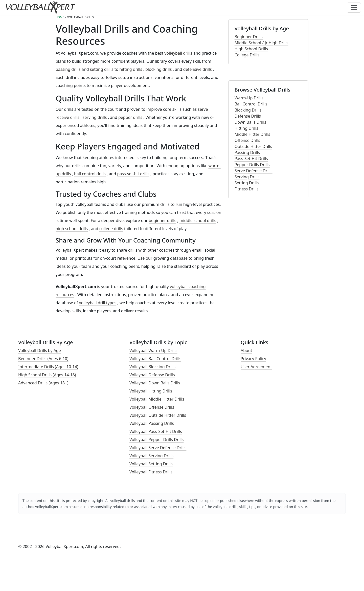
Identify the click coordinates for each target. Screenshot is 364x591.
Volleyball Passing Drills (152, 423)
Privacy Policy (253, 359)
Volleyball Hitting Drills (151, 391)
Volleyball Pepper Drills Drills (156, 440)
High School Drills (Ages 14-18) (47, 375)
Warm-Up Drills (249, 98)
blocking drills (158, 69)
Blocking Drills (248, 110)
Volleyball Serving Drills (151, 456)
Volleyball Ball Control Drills (155, 359)
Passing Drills (247, 152)
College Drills (247, 55)
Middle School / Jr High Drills (261, 43)
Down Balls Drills (250, 122)
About (246, 351)
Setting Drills (247, 183)
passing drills (68, 69)
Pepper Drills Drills (252, 165)
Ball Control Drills (251, 104)
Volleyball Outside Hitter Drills (158, 415)
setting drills (102, 69)
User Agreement (256, 367)
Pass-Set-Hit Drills (251, 159)
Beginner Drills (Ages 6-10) (43, 359)
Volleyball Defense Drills (152, 375)
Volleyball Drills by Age (40, 351)
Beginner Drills (249, 37)
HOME (60, 17)
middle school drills (198, 221)
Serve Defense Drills (254, 171)
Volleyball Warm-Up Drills (153, 351)
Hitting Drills (246, 128)
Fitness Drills (247, 189)
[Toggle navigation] (354, 8)
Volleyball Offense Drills (152, 407)
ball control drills (90, 174)
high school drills (72, 229)
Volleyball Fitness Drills (151, 472)
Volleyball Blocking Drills (152, 367)
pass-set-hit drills (133, 174)
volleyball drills (178, 53)
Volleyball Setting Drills (151, 464)
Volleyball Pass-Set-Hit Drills (156, 431)
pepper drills (130, 117)
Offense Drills (247, 140)
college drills (111, 229)
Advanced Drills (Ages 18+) (43, 383)
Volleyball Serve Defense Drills (158, 448)
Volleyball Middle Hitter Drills (157, 399)
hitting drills (131, 69)
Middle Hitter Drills (252, 134)
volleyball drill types (98, 303)
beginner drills (162, 221)
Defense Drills (248, 116)
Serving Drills (247, 177)
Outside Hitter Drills (253, 146)
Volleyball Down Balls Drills (155, 383)
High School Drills (251, 49)
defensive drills (198, 69)
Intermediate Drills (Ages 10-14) (48, 367)
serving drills (95, 117)
